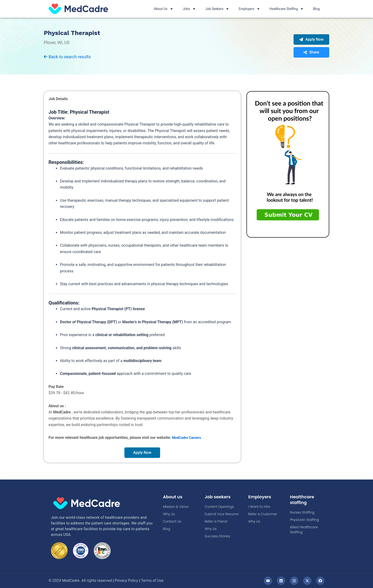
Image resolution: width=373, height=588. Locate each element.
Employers (249, 9)
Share (311, 52)
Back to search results (67, 57)
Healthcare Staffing (287, 9)
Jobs (189, 9)
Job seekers (219, 497)
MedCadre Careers (188, 438)
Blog (316, 9)
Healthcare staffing (303, 500)
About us (174, 497)
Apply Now (312, 40)
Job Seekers (217, 9)
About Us (164, 9)
